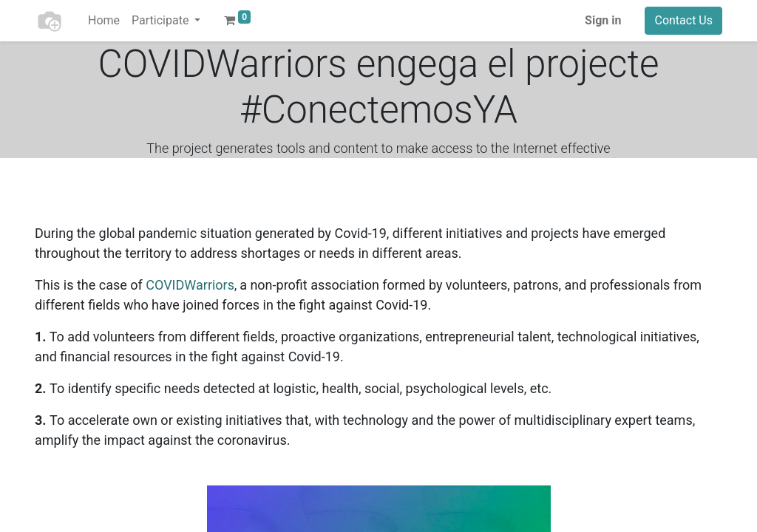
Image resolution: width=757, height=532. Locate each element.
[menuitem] (104, 21)
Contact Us (683, 20)
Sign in (603, 20)
